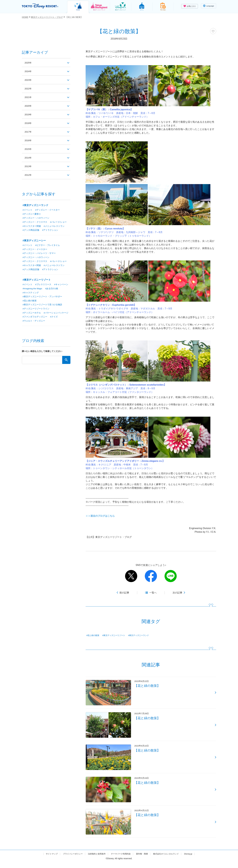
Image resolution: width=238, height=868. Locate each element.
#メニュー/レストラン (54, 226)
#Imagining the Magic (33, 289)
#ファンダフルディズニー (35, 318)
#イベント (27, 210)
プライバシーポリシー (70, 859)
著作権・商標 (143, 859)
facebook (151, 576)
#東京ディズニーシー (34, 241)
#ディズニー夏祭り (32, 214)
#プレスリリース (43, 285)
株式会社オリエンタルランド (169, 859)
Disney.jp (192, 859)
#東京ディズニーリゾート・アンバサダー (42, 298)
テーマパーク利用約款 (121, 859)
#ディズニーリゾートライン (36, 310)
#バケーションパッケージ (56, 314)
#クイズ (54, 318)
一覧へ (153, 593)
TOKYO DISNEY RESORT (41, 6)
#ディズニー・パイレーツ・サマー (39, 254)
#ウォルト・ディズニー (34, 322)
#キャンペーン (61, 285)
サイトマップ (48, 859)
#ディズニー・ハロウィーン (36, 218)
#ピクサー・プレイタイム (48, 246)
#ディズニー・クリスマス (35, 222)
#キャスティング (31, 293)
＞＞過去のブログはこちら (100, 516)
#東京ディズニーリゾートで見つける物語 (42, 306)
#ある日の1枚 (52, 289)
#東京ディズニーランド (142, 635)
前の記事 (124, 593)
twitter (131, 576)
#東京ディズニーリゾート (116, 635)
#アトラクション (50, 230)
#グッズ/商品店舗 (31, 230)
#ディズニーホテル (32, 314)
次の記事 (177, 593)
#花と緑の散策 (93, 635)
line (171, 576)
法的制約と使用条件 (96, 859)
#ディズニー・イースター (48, 210)
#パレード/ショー (58, 222)
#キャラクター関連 (32, 226)
